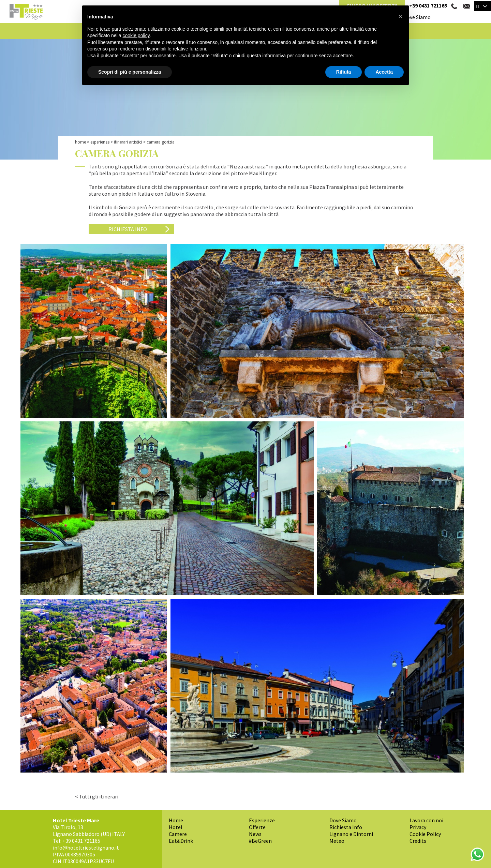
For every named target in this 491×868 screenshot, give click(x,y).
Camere (178, 834)
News (255, 834)
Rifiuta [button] (344, 72)
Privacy (418, 827)
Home (80, 142)
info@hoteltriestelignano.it (86, 848)
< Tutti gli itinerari (97, 796)
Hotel (176, 827)
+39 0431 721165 (428, 5)
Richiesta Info (128, 229)
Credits (418, 841)
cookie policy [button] (136, 35)
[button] (400, 16)
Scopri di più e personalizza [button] (130, 72)
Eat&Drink (181, 841)
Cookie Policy (425, 834)
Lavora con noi (426, 820)
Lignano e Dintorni (351, 834)
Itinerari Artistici (128, 142)
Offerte (257, 827)
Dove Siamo (417, 17)
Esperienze (100, 142)
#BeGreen (260, 841)
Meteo (337, 841)
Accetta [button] (384, 72)
